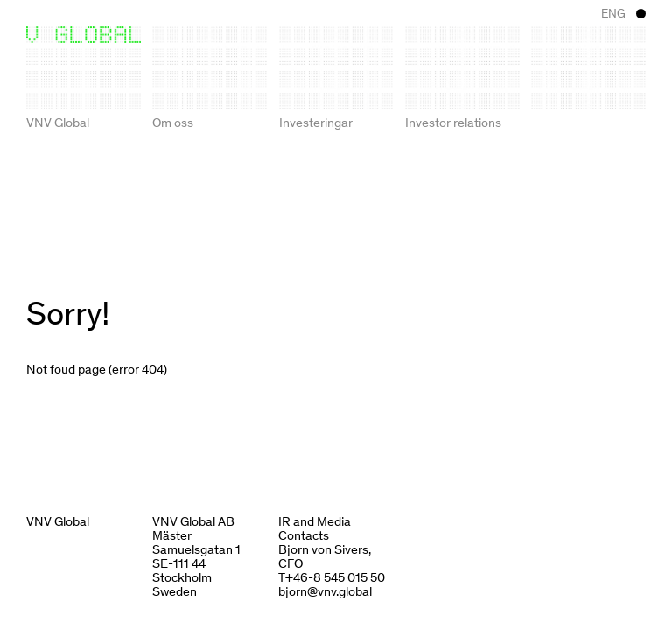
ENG (613, 13)
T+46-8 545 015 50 (332, 577)
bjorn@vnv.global (325, 591)
